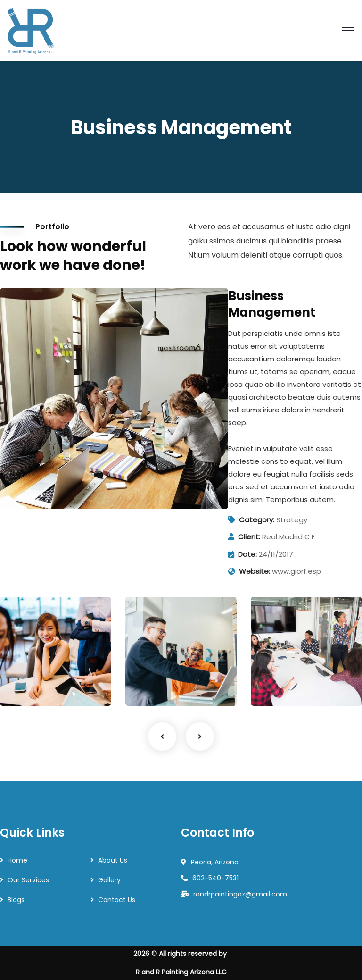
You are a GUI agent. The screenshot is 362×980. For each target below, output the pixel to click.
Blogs (16, 900)
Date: (247, 554)
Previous (162, 737)
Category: (257, 520)
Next (200, 737)
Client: (249, 537)
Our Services (28, 880)
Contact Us (117, 900)
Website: (255, 571)
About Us (113, 860)
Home (17, 860)
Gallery (109, 880)
